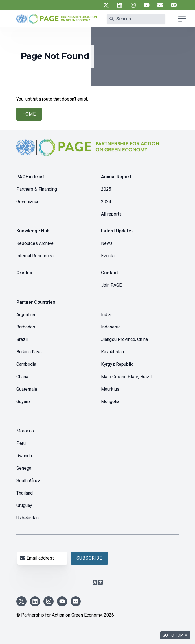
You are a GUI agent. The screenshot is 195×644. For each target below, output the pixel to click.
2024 (106, 202)
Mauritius (110, 389)
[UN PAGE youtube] (147, 5)
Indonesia (111, 327)
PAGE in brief (30, 177)
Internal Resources (35, 256)
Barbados (26, 327)
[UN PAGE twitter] (106, 5)
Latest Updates (117, 231)
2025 (106, 189)
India (106, 315)
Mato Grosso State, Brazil (126, 377)
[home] (89, 152)
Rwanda (24, 456)
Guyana (23, 402)
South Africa (28, 481)
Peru (21, 443)
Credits (24, 273)
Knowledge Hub (33, 231)
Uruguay (24, 505)
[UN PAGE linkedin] (120, 5)
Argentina (26, 315)
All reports (111, 214)
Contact (109, 273)
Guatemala (27, 389)
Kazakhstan (112, 352)
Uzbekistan (28, 518)
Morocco (25, 431)
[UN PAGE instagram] (133, 5)
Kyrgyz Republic (117, 364)
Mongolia (110, 402)
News (107, 243)
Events (108, 256)
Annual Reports (117, 177)
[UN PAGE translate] (174, 5)
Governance (28, 202)
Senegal (24, 468)
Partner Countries (36, 302)
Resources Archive (35, 243)
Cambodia (26, 364)
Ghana (22, 377)
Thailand (25, 493)
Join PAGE (111, 285)
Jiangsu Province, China (124, 339)
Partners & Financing (37, 189)
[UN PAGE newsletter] (160, 5)
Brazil (22, 339)
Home (29, 114)
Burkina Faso (29, 352)
